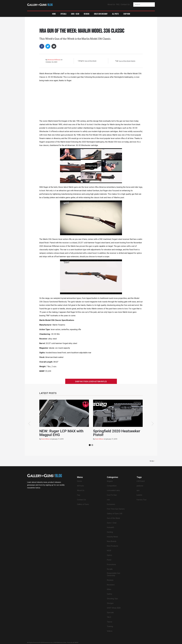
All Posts (115, 14)
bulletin (139, 495)
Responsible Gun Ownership (114, 574)
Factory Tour (142, 500)
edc (108, 500)
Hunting (110, 532)
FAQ (118, 4)
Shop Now (127, 14)
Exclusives (111, 504)
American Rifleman (54, 60)
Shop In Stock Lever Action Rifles (91, 381)
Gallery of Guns (83, 504)
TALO (109, 617)
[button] (75, 14)
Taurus (110, 622)
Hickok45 (110, 527)
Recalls (110, 569)
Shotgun (110, 603)
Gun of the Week (86, 26)
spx (138, 490)
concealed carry (113, 490)
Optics (109, 555)
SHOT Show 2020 (114, 608)
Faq (79, 495)
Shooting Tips (112, 599)
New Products (112, 546)
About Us (111, 4)
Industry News (112, 537)
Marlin (133, 61)
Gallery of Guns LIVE (115, 514)
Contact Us (125, 4)
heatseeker (137, 402)
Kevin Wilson (46, 439)
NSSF (109, 551)
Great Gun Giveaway (101, 14)
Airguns (110, 481)
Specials (63, 14)
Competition (112, 486)
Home (54, 14)
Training (110, 626)
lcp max (84, 402)
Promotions (111, 564)
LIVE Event (141, 481)
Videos (110, 631)
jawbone (140, 486)
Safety (109, 594)
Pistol (109, 560)
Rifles (109, 589)
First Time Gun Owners (116, 509)
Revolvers (111, 585)
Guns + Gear (112, 523)
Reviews (87, 14)
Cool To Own (112, 495)
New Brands (112, 541)
